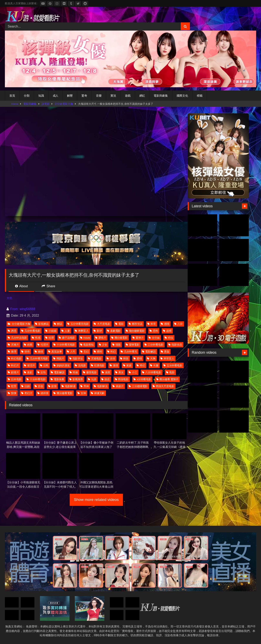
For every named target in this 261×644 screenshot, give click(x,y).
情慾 (117, 345)
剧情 (52, 386)
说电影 (80, 365)
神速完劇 (98, 393)
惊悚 (12, 393)
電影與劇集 (161, 96)
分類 (27, 96)
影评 (98, 331)
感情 (165, 324)
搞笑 (106, 372)
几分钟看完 (129, 352)
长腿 (154, 365)
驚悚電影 (133, 345)
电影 (170, 372)
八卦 (178, 324)
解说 (58, 324)
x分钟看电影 (142, 379)
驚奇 (84, 96)
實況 (113, 96)
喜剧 (28, 372)
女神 (82, 393)
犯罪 (12, 386)
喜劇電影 (114, 331)
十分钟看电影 (36, 379)
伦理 (50, 338)
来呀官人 (167, 358)
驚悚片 (138, 338)
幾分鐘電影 (119, 338)
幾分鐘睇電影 (135, 331)
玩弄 (92, 379)
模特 (98, 352)
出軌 (44, 365)
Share (48, 286)
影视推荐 (76, 379)
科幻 (111, 352)
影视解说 (42, 324)
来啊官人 (82, 331)
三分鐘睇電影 (138, 386)
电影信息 (175, 345)
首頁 (12, 96)
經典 (28, 345)
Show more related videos (96, 500)
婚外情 (43, 393)
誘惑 (12, 331)
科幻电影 (15, 358)
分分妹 (154, 338)
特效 (74, 372)
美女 (119, 372)
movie (85, 338)
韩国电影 (122, 379)
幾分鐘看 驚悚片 (167, 379)
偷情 (39, 352)
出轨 (42, 372)
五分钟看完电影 (78, 324)
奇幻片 (27, 393)
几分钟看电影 (31, 331)
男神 (85, 386)
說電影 (46, 104)
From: (13, 309)
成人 (56, 96)
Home (15, 104)
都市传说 (135, 324)
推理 (12, 352)
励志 (106, 379)
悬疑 (165, 352)
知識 (41, 96)
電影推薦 (57, 379)
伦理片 (43, 345)
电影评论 (76, 358)
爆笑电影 (90, 372)
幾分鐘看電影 (63, 393)
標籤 (200, 96)
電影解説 (149, 352)
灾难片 (13, 345)
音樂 (99, 96)
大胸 (151, 358)
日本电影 (15, 379)
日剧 (25, 386)
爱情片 (101, 338)
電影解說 (58, 372)
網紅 (142, 96)
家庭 (127, 365)
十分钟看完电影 (64, 345)
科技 (124, 358)
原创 (39, 386)
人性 (71, 352)
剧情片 (13, 372)
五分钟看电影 (173, 365)
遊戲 (128, 96)
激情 (114, 365)
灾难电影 (95, 358)
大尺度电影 (102, 324)
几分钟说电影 (17, 338)
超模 (167, 331)
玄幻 (85, 352)
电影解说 (101, 386)
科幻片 (13, 365)
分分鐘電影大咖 (64, 104)
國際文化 (182, 96)
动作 (25, 352)
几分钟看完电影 (37, 358)
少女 (103, 345)
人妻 (66, 331)
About (21, 286)
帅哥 (152, 324)
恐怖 (154, 331)
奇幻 (141, 365)
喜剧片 (118, 386)
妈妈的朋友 (62, 365)
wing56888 (27, 309)
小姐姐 (51, 331)
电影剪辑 (87, 345)
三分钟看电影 (154, 345)
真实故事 (55, 352)
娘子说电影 (67, 338)
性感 (36, 338)
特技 (169, 338)
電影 (119, 324)
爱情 (138, 358)
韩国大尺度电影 (163, 386)
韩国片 (59, 358)
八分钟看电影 (151, 372)
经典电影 (98, 365)
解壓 (70, 96)
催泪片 (29, 365)
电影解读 (68, 386)
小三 (133, 372)
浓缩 (111, 358)
